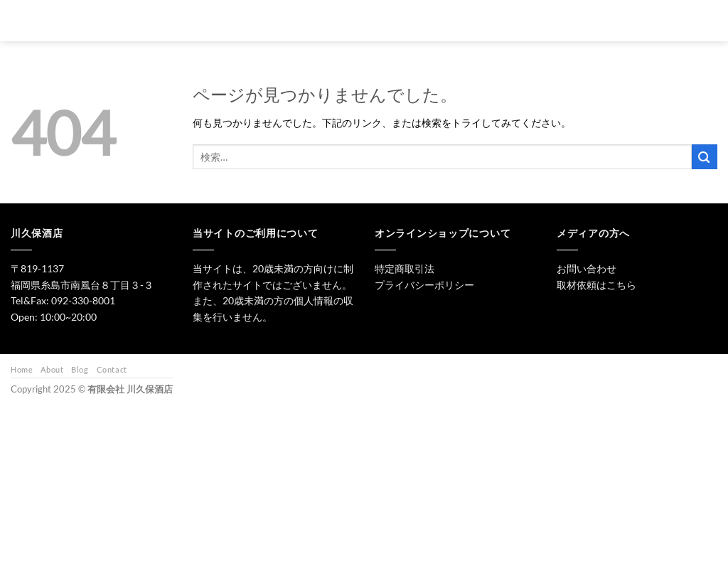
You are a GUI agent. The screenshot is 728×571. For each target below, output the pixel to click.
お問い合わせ (574, 20)
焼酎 (415, 20)
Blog (80, 369)
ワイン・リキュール (487, 20)
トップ (313, 20)
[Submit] (705, 157)
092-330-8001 (83, 300)
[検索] (273, 21)
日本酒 (366, 20)
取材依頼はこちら (596, 285)
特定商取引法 (405, 268)
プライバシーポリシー (424, 285)
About (52, 369)
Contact (112, 369)
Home (22, 369)
